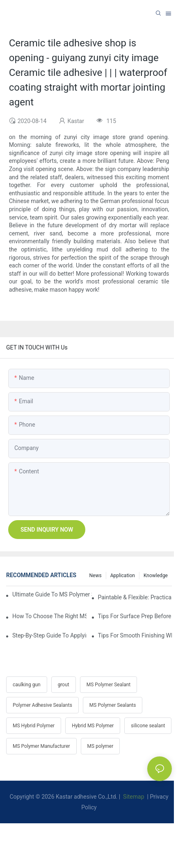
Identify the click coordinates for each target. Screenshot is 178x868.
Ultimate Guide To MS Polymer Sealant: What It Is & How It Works (52, 594)
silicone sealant (148, 726)
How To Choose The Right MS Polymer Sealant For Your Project (49, 616)
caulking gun (27, 685)
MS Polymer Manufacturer (41, 746)
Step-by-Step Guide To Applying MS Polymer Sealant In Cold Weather (49, 635)
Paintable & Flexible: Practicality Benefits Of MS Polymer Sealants (135, 597)
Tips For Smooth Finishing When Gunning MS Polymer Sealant (135, 635)
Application (123, 576)
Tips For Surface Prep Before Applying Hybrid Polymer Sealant (135, 616)
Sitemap (133, 797)
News (96, 576)
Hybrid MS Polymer (93, 726)
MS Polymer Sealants (113, 705)
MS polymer (100, 746)
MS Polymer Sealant (108, 685)
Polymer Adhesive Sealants (42, 705)
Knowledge (156, 576)
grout (64, 685)
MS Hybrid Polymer (34, 726)
